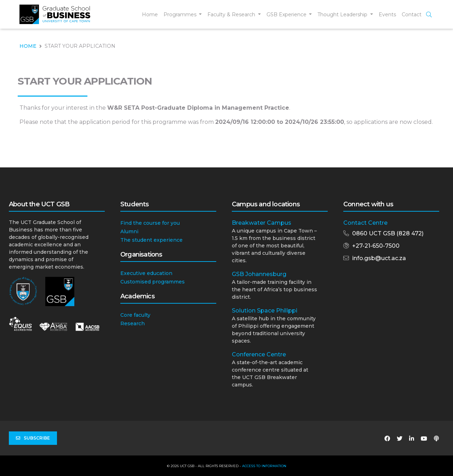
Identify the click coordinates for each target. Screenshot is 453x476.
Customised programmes (153, 282)
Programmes (181, 15)
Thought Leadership (343, 15)
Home (150, 15)
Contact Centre (365, 223)
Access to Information (264, 466)
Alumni (129, 231)
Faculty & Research (232, 15)
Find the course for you (150, 223)
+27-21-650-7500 (376, 246)
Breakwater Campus (262, 223)
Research (133, 323)
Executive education (146, 273)
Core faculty (135, 315)
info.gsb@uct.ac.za (379, 258)
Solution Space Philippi (265, 311)
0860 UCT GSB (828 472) (388, 233)
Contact (412, 15)
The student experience (151, 240)
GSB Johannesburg (259, 274)
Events (387, 15)
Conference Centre (259, 354)
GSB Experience (287, 15)
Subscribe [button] (33, 438)
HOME (28, 46)
